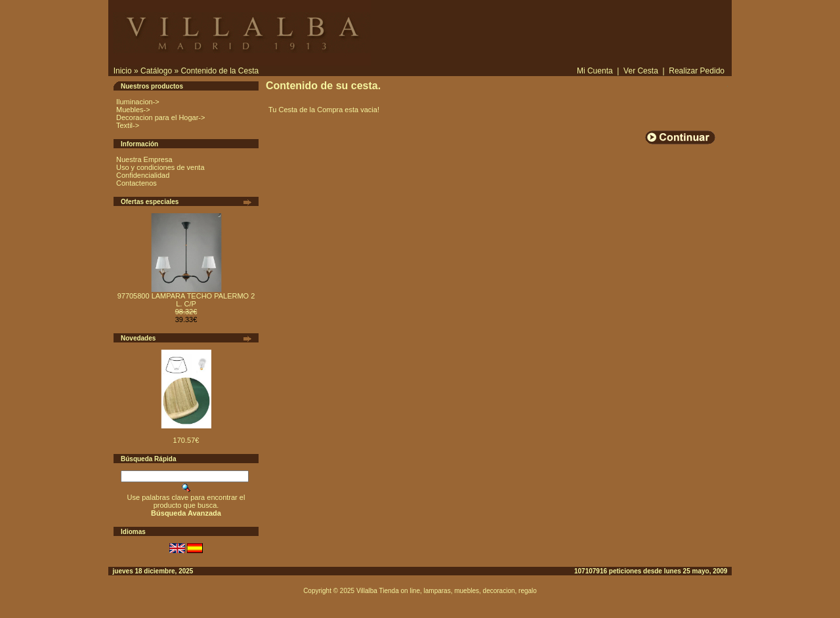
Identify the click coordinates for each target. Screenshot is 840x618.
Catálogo (156, 71)
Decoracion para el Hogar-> (160, 117)
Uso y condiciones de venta (160, 167)
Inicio (123, 71)
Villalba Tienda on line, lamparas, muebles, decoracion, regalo (447, 591)
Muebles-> (133, 110)
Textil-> (128, 125)
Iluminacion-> (138, 102)
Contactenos (136, 183)
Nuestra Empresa (144, 159)
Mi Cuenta (595, 71)
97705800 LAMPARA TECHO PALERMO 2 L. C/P (186, 300)
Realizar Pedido (697, 71)
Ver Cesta (641, 71)
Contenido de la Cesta (220, 71)
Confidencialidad (143, 175)
